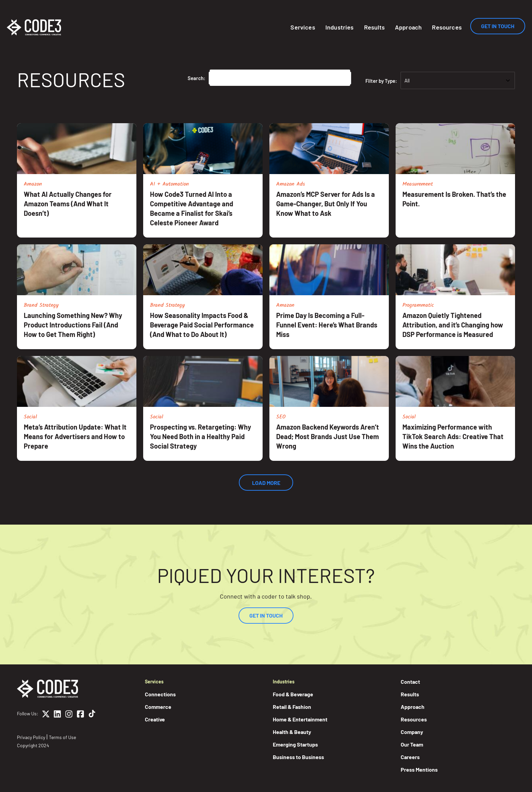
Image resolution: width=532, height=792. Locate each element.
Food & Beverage (293, 694)
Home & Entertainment (300, 719)
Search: (196, 78)
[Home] (34, 27)
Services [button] (303, 27)
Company (412, 732)
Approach (408, 27)
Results (374, 27)
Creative (155, 719)
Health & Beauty (292, 732)
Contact (410, 682)
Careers (410, 757)
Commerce (158, 707)
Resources (447, 27)
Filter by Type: (381, 81)
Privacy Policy (31, 737)
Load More (266, 483)
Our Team (412, 744)
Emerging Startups (295, 744)
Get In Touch (498, 26)
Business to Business (298, 757)
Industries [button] (340, 27)
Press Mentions (419, 769)
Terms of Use (62, 737)
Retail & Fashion (292, 707)
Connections (160, 694)
